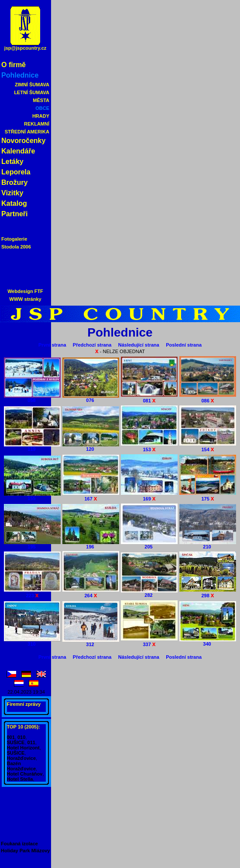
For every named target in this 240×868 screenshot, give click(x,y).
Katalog (14, 203)
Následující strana (139, 345)
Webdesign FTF (25, 291)
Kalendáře (18, 151)
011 (31, 742)
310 (32, 642)
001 (11, 737)
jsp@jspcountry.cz (26, 48)
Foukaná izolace (19, 844)
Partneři (14, 214)
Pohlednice (20, 75)
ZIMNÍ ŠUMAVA (32, 85)
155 (32, 496)
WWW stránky (25, 299)
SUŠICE (16, 742)
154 (208, 447)
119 (32, 447)
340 (208, 642)
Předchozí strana (92, 345)
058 (32, 398)
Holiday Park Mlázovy (26, 851)
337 (149, 642)
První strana (52, 345)
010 (21, 737)
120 (91, 447)
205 (149, 545)
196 (91, 545)
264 (91, 593)
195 (32, 545)
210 (208, 545)
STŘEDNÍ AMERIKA (27, 132)
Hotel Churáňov (25, 774)
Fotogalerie (14, 239)
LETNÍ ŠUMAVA (32, 92)
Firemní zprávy (24, 704)
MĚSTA (41, 100)
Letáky (12, 162)
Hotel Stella (20, 779)
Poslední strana (184, 345)
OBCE (42, 108)
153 (149, 447)
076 (91, 398)
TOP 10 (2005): (24, 727)
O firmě (14, 65)
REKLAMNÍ (37, 124)
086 (208, 398)
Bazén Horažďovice (22, 766)
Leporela (16, 172)
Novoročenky (23, 141)
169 (149, 496)
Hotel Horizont (23, 748)
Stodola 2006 (16, 247)
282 (149, 593)
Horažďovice (22, 758)
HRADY (41, 116)
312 (91, 642)
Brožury (14, 182)
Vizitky (12, 193)
